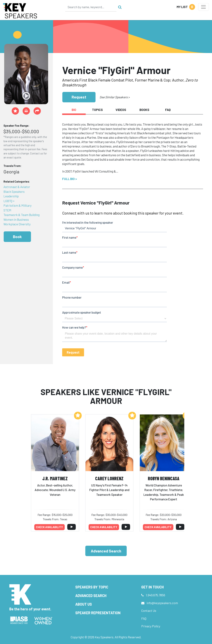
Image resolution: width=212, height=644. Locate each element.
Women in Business (16, 219)
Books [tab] (144, 110)
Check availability (49, 527)
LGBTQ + (9, 201)
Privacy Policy (151, 626)
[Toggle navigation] (204, 7)
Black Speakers (14, 192)
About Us (84, 604)
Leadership (11, 196)
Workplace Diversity (17, 224)
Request (79, 97)
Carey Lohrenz (109, 478)
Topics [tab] (97, 110)
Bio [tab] (74, 110)
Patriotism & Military (17, 205)
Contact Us (149, 611)
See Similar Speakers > (115, 97)
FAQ (144, 618)
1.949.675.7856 (155, 595)
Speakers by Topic (92, 587)
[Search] (91, 7)
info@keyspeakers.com (162, 603)
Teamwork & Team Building (22, 215)
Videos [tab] (121, 110)
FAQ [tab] (168, 110)
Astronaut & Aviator (17, 187)
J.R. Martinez (55, 478)
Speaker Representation (98, 613)
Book (17, 237)
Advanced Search (106, 551)
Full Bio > (70, 179)
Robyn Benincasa (164, 478)
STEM (7, 210)
